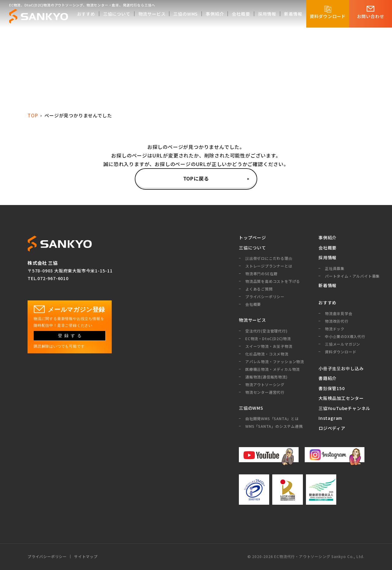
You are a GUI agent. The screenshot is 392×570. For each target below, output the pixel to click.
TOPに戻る (196, 178)
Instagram (330, 418)
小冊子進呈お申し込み (341, 368)
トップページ (253, 237)
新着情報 (328, 285)
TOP (33, 115)
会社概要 (328, 248)
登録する (71, 336)
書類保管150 (332, 388)
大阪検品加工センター (341, 398)
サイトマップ (86, 557)
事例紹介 (328, 237)
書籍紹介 (328, 378)
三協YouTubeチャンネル (341, 408)
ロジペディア (332, 428)
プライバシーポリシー (47, 557)
